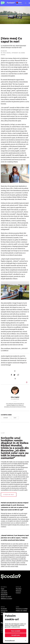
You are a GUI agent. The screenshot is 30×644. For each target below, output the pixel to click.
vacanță (6, 418)
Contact (18, 593)
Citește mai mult (9, 495)
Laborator (4, 591)
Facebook (4, 609)
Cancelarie (4, 593)
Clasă (3, 589)
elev (15, 418)
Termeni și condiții (22, 609)
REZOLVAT (4, 595)
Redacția (18, 591)
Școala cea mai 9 (6, 597)
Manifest (19, 589)
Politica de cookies (21, 611)
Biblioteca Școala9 (6, 599)
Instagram (4, 611)
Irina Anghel (15, 397)
